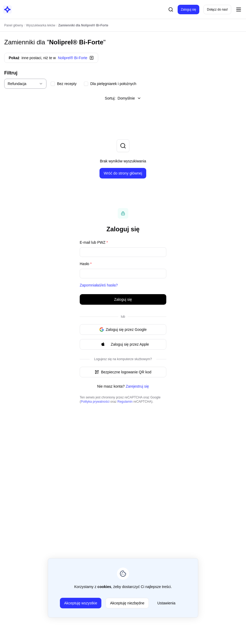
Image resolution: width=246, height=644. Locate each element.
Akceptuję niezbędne (127, 603)
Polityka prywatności (95, 402)
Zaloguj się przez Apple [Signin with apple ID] (123, 344)
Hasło (86, 264)
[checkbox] (53, 84)
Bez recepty (67, 84)
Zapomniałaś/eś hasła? (99, 285)
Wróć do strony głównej (123, 173)
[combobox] (25, 84)
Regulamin (125, 402)
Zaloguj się (188, 10)
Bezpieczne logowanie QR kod (123, 372)
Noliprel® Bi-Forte (76, 42)
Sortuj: (123, 98)
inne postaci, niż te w (51, 58)
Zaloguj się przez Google (123, 330)
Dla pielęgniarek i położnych (113, 84)
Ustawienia (166, 603)
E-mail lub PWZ (94, 242)
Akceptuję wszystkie (81, 603)
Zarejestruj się (137, 386)
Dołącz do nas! (217, 10)
